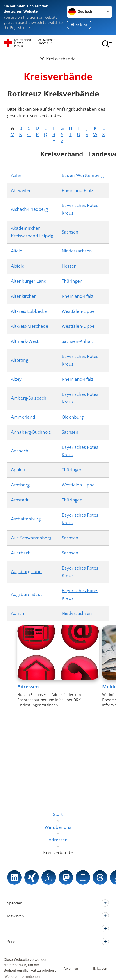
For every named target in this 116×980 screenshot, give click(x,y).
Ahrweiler (21, 190)
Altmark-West (25, 341)
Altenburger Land (29, 281)
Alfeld (17, 251)
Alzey (16, 379)
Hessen (69, 266)
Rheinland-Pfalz (77, 190)
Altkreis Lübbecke (29, 311)
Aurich (18, 613)
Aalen (17, 175)
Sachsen (70, 232)
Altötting (20, 360)
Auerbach (21, 553)
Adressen (28, 687)
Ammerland (23, 417)
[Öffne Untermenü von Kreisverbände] (58, 58)
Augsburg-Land (26, 572)
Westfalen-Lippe (78, 311)
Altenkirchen (24, 296)
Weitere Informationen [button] (22, 977)
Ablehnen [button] (71, 969)
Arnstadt (20, 500)
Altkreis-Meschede (30, 326)
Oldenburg (73, 417)
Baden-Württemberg (83, 175)
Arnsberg (20, 485)
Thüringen (72, 281)
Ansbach (20, 451)
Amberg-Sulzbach (29, 398)
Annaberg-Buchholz (31, 432)
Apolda (18, 470)
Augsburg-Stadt (27, 594)
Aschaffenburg (26, 519)
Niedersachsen (77, 251)
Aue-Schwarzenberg (31, 538)
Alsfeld (18, 266)
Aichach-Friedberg (29, 209)
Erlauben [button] (100, 969)
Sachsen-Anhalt (77, 341)
